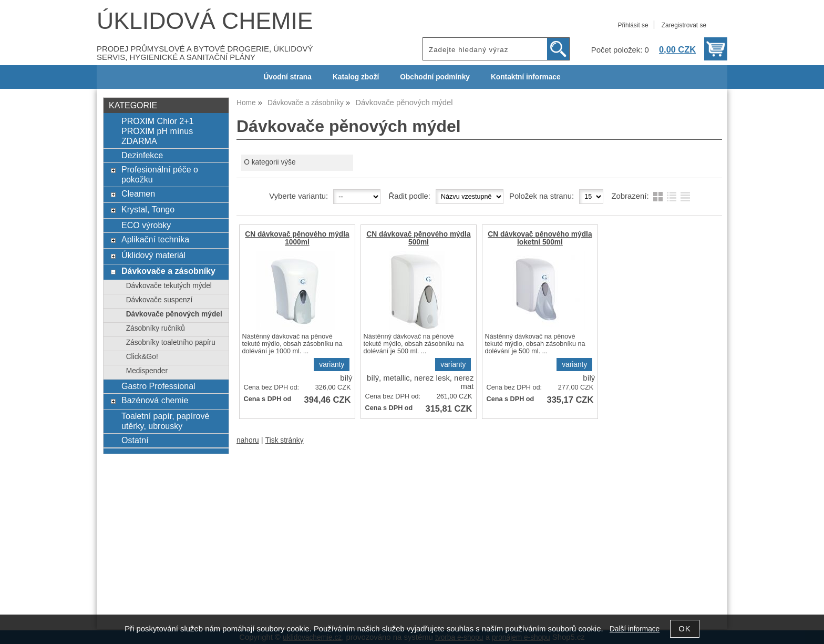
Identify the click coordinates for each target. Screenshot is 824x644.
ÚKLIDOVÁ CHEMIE (205, 21)
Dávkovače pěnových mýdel (174, 314)
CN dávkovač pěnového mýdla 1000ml (297, 238)
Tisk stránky (285, 440)
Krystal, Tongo (148, 209)
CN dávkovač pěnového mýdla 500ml (418, 238)
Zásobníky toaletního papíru (171, 343)
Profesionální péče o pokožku (160, 174)
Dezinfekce (142, 155)
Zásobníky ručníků (156, 328)
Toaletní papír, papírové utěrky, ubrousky (165, 421)
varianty (332, 365)
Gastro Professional (158, 386)
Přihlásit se (633, 25)
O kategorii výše (270, 162)
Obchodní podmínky (435, 77)
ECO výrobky (146, 225)
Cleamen (138, 193)
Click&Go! (142, 357)
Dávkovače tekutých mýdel (169, 286)
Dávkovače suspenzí (159, 300)
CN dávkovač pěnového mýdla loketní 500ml (540, 238)
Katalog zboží (356, 77)
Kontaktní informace (526, 77)
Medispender (147, 371)
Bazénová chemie (155, 400)
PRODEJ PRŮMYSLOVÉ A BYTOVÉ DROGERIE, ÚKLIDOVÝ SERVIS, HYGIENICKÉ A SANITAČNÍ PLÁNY (205, 53)
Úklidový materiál (153, 255)
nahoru (248, 440)
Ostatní (135, 440)
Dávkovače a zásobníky (168, 271)
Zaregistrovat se (684, 25)
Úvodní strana (287, 77)
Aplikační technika (155, 239)
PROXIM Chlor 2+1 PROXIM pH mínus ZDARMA (158, 131)
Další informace (635, 629)
